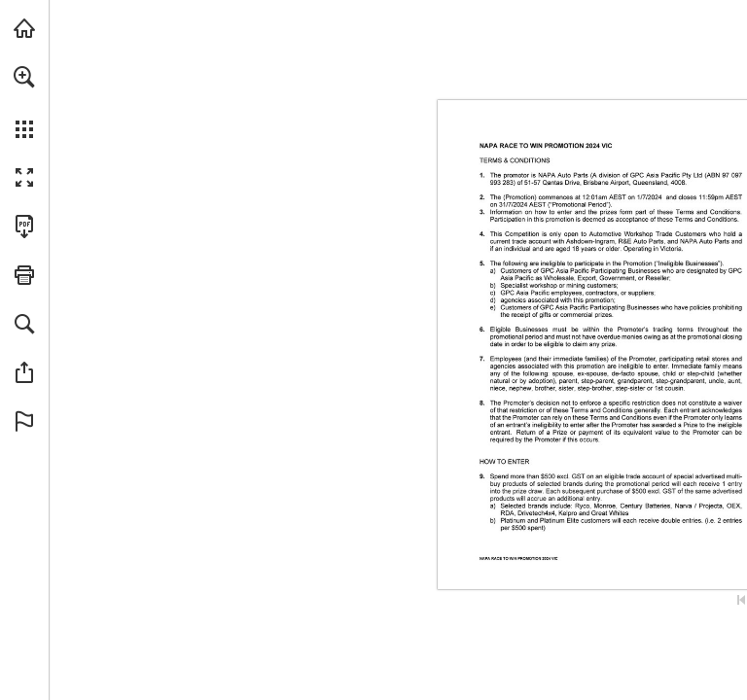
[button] (24, 77)
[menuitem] (24, 102)
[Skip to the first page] (741, 600)
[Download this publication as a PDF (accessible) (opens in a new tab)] (24, 227)
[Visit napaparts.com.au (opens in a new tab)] (24, 28)
